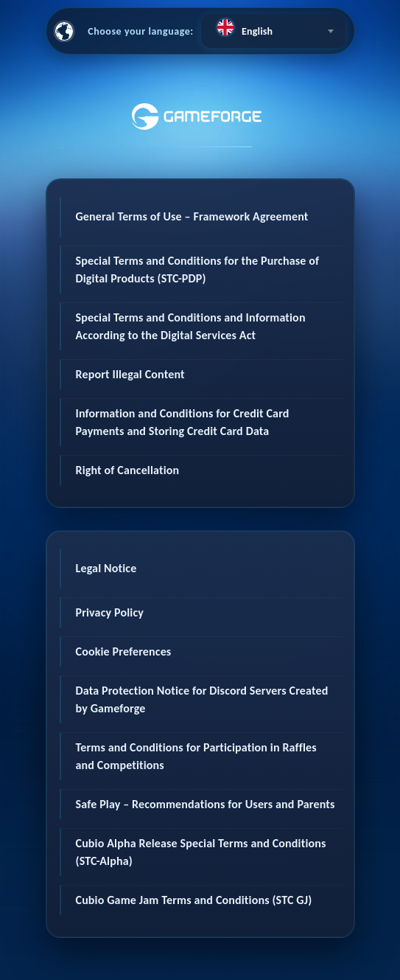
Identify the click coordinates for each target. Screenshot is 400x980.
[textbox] (273, 27)
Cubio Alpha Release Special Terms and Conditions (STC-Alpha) (201, 852)
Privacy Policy (110, 612)
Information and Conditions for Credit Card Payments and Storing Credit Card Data (183, 422)
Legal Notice (106, 568)
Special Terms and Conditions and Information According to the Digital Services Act (191, 326)
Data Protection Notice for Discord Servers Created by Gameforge (202, 699)
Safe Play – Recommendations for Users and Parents (206, 804)
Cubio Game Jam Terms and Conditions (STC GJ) (194, 900)
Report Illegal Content (130, 374)
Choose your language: (141, 31)
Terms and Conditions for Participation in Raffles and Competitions (196, 756)
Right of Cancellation (128, 470)
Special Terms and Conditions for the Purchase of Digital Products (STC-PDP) (198, 270)
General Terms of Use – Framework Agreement (192, 216)
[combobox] (273, 31)
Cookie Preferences (124, 651)
